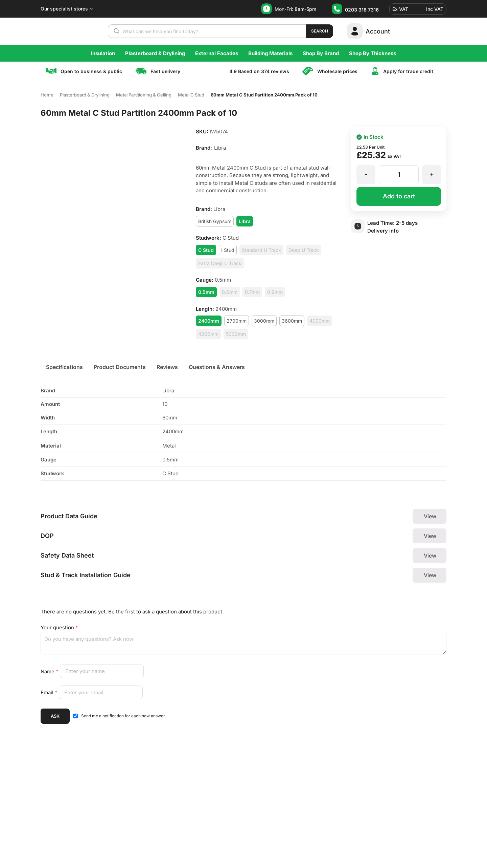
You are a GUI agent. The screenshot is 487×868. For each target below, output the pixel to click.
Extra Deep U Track (220, 263)
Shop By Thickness (373, 53)
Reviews (167, 367)
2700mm (237, 321)
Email (50, 692)
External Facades (217, 53)
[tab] (64, 367)
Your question (59, 627)
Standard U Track (261, 250)
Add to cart (399, 196)
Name (50, 671)
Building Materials (270, 53)
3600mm (292, 321)
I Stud (228, 250)
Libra (168, 390)
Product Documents (120, 367)
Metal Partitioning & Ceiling (144, 95)
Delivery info (383, 231)
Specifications (64, 367)
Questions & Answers (217, 367)
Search (320, 31)
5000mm (236, 334)
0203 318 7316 (362, 10)
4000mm (320, 321)
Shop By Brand (321, 53)
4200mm (208, 334)
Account (378, 31)
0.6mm (230, 292)
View (430, 516)
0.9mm (275, 292)
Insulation (103, 53)
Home (47, 95)
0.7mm (252, 292)
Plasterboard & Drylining (155, 53)
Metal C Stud (191, 95)
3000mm (264, 321)
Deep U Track (304, 250)
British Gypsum (215, 221)
